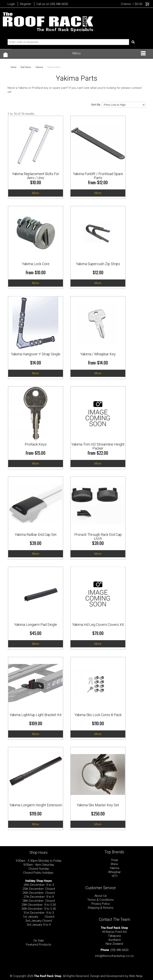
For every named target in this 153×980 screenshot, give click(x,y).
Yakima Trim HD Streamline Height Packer (98, 446)
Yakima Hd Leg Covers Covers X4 (98, 625)
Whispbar (114, 872)
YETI (114, 876)
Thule (114, 860)
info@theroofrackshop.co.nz (114, 956)
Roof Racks (26, 67)
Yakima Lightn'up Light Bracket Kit (36, 715)
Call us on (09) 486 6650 (52, 4)
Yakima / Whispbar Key (98, 354)
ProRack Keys (36, 444)
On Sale (39, 941)
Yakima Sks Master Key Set (98, 805)
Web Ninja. (136, 976)
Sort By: (96, 104)
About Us (101, 896)
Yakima (39, 67)
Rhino (114, 864)
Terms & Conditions (101, 900)
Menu (76, 53)
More (36, 193)
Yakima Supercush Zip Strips (98, 264)
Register (26, 4)
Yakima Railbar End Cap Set (36, 535)
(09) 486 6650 (119, 950)
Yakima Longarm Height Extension (36, 805)
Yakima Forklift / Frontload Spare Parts (98, 176)
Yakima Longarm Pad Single (36, 625)
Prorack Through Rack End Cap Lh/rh (98, 537)
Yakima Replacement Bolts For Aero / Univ (36, 176)
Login (11, 4)
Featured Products (39, 945)
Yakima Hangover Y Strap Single (36, 354)
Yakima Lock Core (36, 264)
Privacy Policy (101, 904)
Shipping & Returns (101, 908)
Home (14, 67)
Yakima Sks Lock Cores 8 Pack (98, 715)
